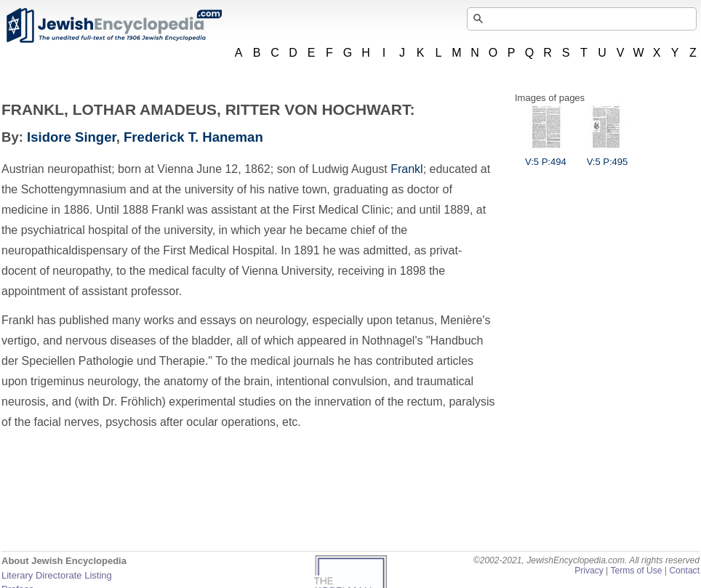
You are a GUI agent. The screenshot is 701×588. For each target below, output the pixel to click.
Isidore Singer (72, 137)
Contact (684, 571)
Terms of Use (636, 571)
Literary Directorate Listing (57, 575)
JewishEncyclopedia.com (113, 25)
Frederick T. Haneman (193, 137)
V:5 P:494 (546, 156)
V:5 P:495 (608, 156)
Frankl (406, 169)
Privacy (589, 571)
